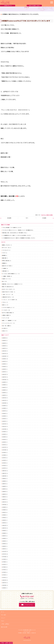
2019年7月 (4, 512)
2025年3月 (4, 369)
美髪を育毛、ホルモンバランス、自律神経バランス (11, 284)
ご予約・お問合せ (5, 624)
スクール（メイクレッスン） (7, 323)
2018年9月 (4, 531)
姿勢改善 (4, 263)
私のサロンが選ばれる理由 (47, 215)
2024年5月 (4, 393)
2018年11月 (4, 528)
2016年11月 (4, 583)
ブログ (3, 621)
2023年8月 (4, 408)
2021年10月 (4, 450)
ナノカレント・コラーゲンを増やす (9, 300)
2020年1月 (4, 499)
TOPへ (27, 218)
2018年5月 (4, 541)
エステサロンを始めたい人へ (7, 308)
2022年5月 (4, 434)
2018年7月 (4, 536)
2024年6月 (4, 390)
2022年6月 (4, 432)
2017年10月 (4, 557)
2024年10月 (4, 380)
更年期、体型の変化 (6, 261)
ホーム (3, 612)
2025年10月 (4, 356)
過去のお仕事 (4, 627)
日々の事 (4, 328)
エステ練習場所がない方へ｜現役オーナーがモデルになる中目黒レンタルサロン (17, 235)
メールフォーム (28, 605)
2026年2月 (4, 346)
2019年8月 (4, 510)
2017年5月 (4, 570)
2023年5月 (4, 414)
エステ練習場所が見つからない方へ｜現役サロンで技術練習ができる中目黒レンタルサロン (19, 238)
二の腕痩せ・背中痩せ (6, 276)
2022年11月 (4, 427)
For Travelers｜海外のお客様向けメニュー (10, 274)
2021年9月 (4, 453)
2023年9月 (4, 406)
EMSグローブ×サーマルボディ (7, 289)
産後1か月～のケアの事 (6, 266)
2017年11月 (4, 554)
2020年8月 (4, 481)
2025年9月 (4, 359)
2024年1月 (4, 395)
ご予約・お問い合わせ (6, 643)
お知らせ (4, 331)
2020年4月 (4, 492)
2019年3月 (4, 518)
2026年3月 (4, 343)
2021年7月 (4, 458)
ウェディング (5, 318)
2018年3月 (4, 546)
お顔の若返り (5, 271)
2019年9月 (4, 507)
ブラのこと (4, 302)
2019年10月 (4, 505)
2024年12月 (4, 374)
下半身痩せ (4, 268)
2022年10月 (4, 429)
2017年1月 (4, 578)
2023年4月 (4, 416)
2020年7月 (4, 484)
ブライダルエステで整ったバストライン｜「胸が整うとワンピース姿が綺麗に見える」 (18, 230)
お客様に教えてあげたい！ (7, 297)
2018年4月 (4, 544)
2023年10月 (4, 403)
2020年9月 (4, 479)
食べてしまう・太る (6, 248)
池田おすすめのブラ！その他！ (8, 292)
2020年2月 (4, 497)
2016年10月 (4, 585)
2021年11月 (4, 447)
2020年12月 (4, 471)
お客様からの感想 (5, 315)
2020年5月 (4, 489)
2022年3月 (4, 440)
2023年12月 (4, 398)
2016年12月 (4, 580)
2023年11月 (4, 400)
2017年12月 (4, 551)
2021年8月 (4, 455)
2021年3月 (4, 463)
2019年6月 (4, 515)
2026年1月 (4, 348)
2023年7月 (4, 411)
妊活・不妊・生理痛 (6, 326)
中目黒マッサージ (5, 279)
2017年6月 (4, 567)
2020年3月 (4, 494)
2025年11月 (4, 354)
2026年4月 (4, 341)
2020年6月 (4, 486)
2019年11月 (4, 502)
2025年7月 (4, 361)
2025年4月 (4, 367)
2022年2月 (4, 442)
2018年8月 (4, 533)
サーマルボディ (5, 310)
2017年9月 (4, 559)
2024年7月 (4, 387)
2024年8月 (4, 385)
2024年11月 (4, 377)
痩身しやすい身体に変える (7, 287)
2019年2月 (4, 520)
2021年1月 (4, 468)
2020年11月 (4, 473)
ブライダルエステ (5, 250)
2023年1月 (4, 421)
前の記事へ (10, 218)
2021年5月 (4, 460)
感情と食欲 (4, 258)
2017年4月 (4, 572)
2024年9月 (4, 382)
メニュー (3, 618)
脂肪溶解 (4, 255)
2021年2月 (4, 466)
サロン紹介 (4, 615)
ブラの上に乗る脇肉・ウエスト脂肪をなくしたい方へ (12, 228)
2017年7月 (4, 564)
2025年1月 (4, 372)
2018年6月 (4, 538)
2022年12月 (4, 424)
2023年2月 (4, 419)
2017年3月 (4, 575)
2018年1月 (4, 549)
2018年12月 (4, 525)
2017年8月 (4, 562)
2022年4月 (4, 437)
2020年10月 (4, 476)
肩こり (3, 281)
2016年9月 (4, 588)
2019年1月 (4, 523)
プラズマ (4, 253)
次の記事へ (44, 218)
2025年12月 (4, 351)
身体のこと (4, 305)
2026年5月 (4, 338)
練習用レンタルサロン (6, 245)
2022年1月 (4, 445)
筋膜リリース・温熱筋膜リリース (8, 321)
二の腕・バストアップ (7, 295)
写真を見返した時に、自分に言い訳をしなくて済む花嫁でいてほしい (15, 233)
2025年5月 (4, 364)
